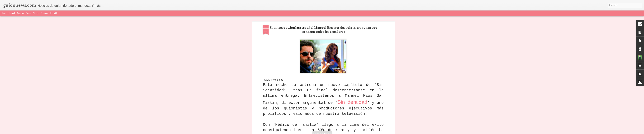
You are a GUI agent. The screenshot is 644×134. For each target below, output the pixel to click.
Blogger (386, 132)
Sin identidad (352, 40)
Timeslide (54, 13)
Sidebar (36, 13)
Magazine (20, 13)
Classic (4, 13)
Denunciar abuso (398, 132)
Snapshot (45, 13)
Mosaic (29, 13)
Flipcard (12, 13)
